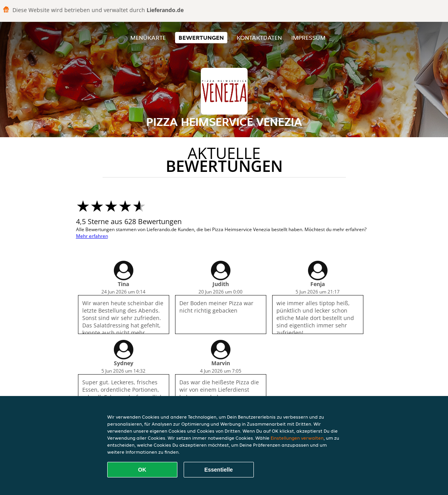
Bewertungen (201, 38)
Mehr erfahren (92, 236)
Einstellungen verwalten (297, 438)
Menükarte (148, 38)
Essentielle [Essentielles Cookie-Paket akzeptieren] (219, 470)
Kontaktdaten (259, 38)
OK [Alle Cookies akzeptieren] (142, 470)
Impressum (308, 38)
